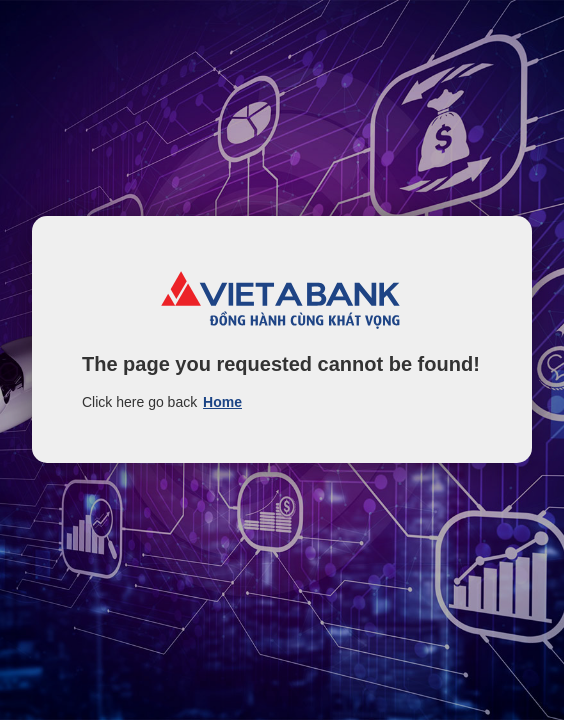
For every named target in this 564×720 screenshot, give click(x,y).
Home (222, 402)
